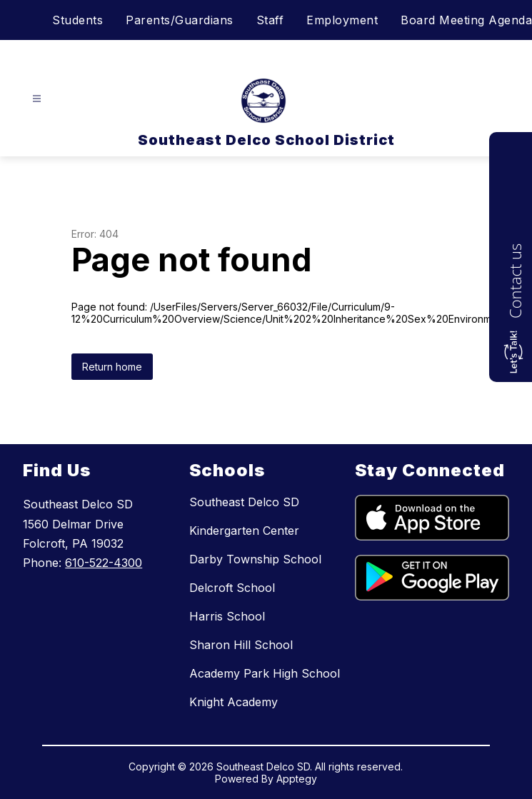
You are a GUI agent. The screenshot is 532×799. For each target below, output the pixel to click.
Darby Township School (255, 559)
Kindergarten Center (244, 531)
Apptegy (297, 779)
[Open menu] (37, 99)
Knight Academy (234, 702)
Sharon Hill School (241, 645)
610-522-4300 (104, 563)
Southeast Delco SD (244, 502)
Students (77, 20)
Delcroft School (232, 588)
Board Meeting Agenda (466, 20)
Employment (342, 20)
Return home (112, 367)
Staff (270, 20)
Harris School (227, 616)
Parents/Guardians (180, 20)
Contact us (515, 281)
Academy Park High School (265, 673)
